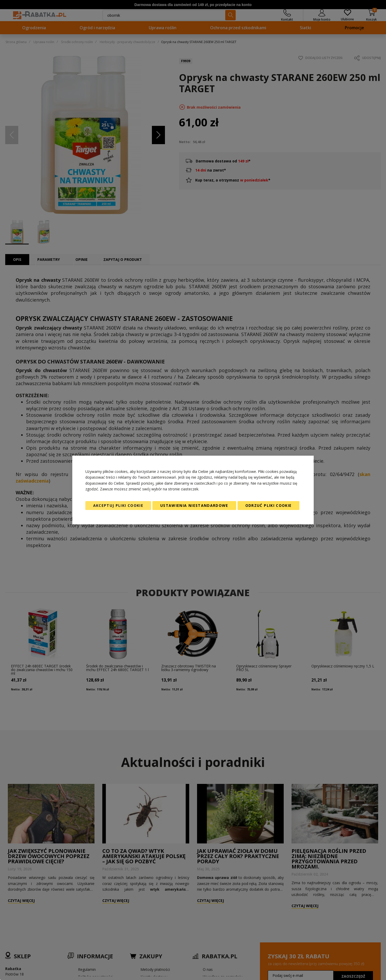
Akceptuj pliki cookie (118, 505)
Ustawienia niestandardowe (194, 505)
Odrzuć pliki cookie (269, 505)
